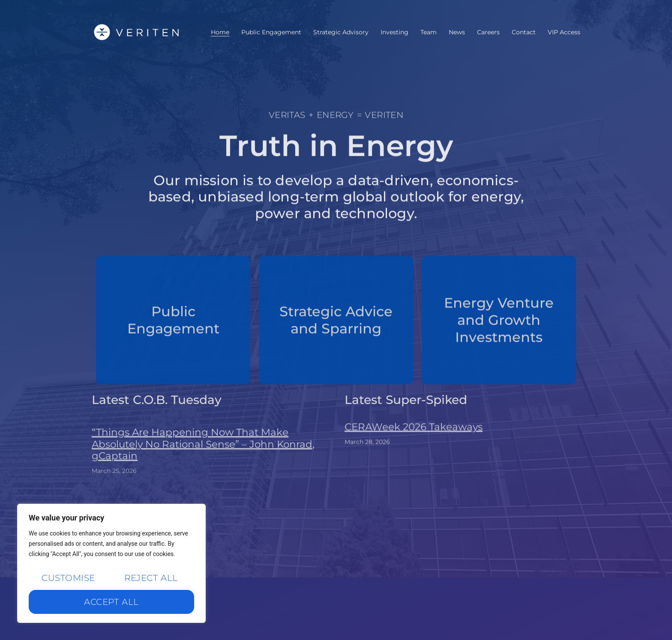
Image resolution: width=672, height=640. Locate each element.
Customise (68, 578)
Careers (488, 32)
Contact (524, 32)
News (457, 32)
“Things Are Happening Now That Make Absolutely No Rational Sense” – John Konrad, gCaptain (203, 469)
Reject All (151, 578)
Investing (394, 32)
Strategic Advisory (341, 32)
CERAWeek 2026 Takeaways (414, 441)
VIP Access (564, 32)
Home (220, 32)
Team (429, 32)
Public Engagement (271, 32)
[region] (111, 563)
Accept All (111, 602)
